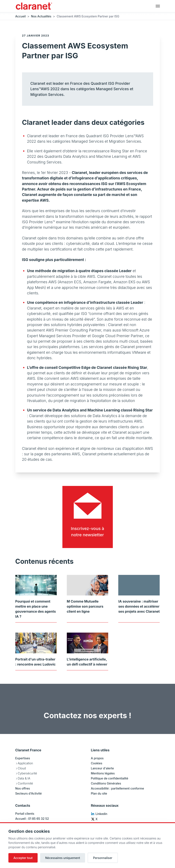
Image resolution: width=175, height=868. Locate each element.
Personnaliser (103, 858)
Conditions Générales (106, 783)
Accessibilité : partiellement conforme (118, 788)
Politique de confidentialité (110, 778)
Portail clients (25, 814)
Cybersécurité (28, 773)
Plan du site (99, 793)
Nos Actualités (41, 16)
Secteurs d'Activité (29, 793)
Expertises (23, 758)
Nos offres (23, 788)
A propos (97, 758)
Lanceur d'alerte (102, 768)
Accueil (21, 16)
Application (25, 763)
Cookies (97, 763)
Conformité (25, 783)
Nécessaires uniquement (63, 858)
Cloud (22, 768)
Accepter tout (23, 858)
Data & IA (24, 778)
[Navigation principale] (158, 6)
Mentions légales (103, 773)
